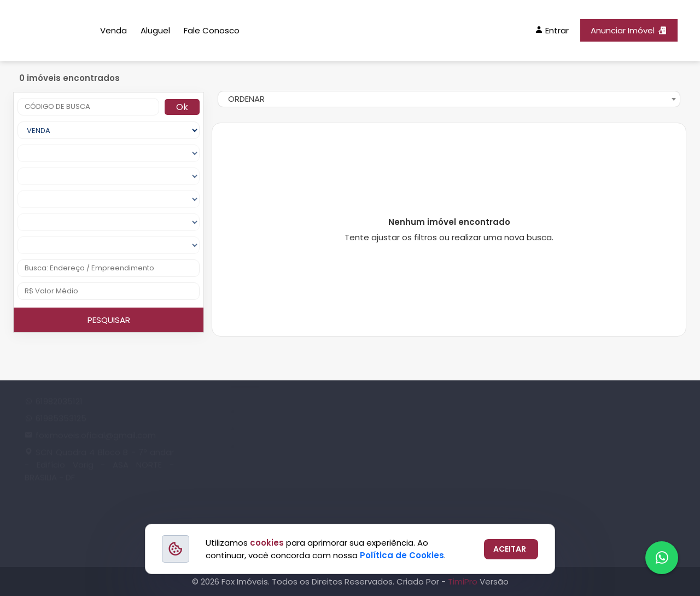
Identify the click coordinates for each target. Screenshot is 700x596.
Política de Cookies (402, 555)
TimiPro (464, 581)
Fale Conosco (212, 30)
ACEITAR (510, 549)
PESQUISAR (109, 320)
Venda (113, 30)
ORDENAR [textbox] (246, 99)
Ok (182, 107)
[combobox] (449, 99)
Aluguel (155, 30)
